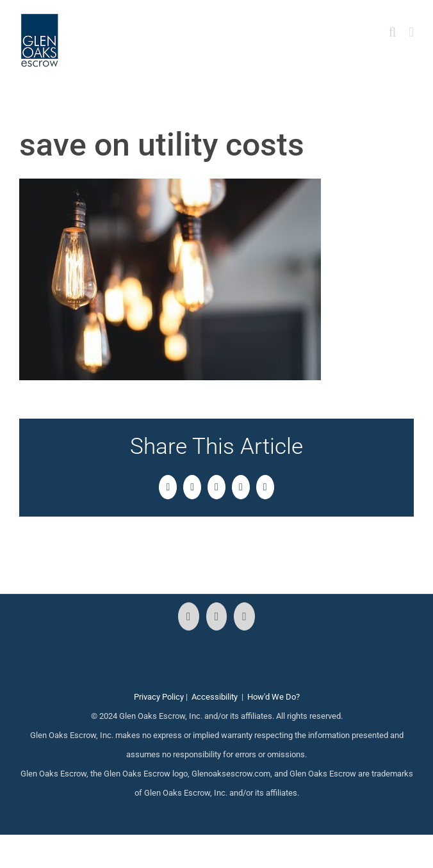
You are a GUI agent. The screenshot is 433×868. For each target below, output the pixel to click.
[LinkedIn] (244, 616)
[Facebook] (189, 616)
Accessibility (215, 697)
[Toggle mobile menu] (411, 32)
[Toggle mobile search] (393, 32)
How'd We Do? (274, 697)
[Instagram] (217, 616)
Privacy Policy (159, 697)
